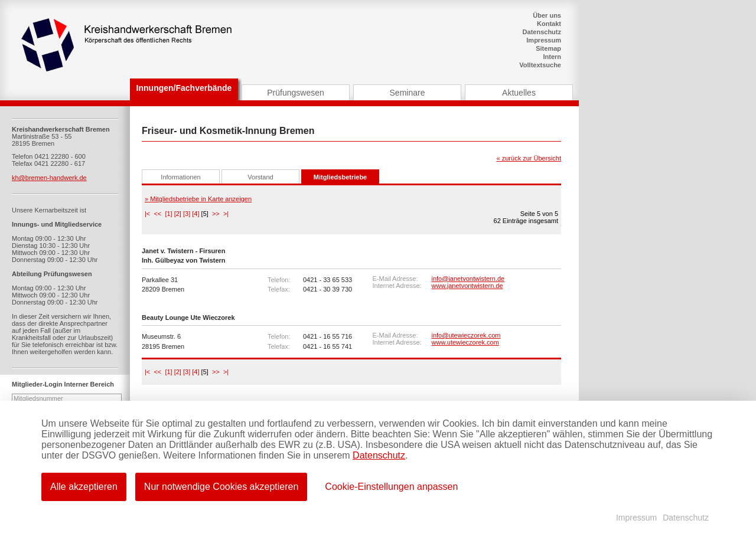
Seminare (408, 93)
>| (226, 214)
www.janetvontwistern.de (467, 286)
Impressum (544, 40)
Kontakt (549, 24)
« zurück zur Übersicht (529, 158)
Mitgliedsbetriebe (340, 177)
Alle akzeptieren (84, 487)
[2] (178, 214)
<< (157, 214)
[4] (195, 214)
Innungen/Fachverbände (184, 88)
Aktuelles (519, 93)
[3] (187, 214)
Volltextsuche (540, 65)
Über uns (547, 15)
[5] (205, 214)
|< (147, 214)
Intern (552, 57)
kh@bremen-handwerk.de (49, 178)
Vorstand (260, 177)
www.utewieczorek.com (465, 342)
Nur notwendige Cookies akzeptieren (221, 487)
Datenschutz (542, 32)
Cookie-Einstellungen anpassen (391, 487)
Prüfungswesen (296, 93)
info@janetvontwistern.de (468, 279)
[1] (168, 214)
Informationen (180, 177)
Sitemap (548, 48)
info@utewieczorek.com (466, 335)
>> (216, 214)
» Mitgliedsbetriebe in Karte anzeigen (198, 199)
